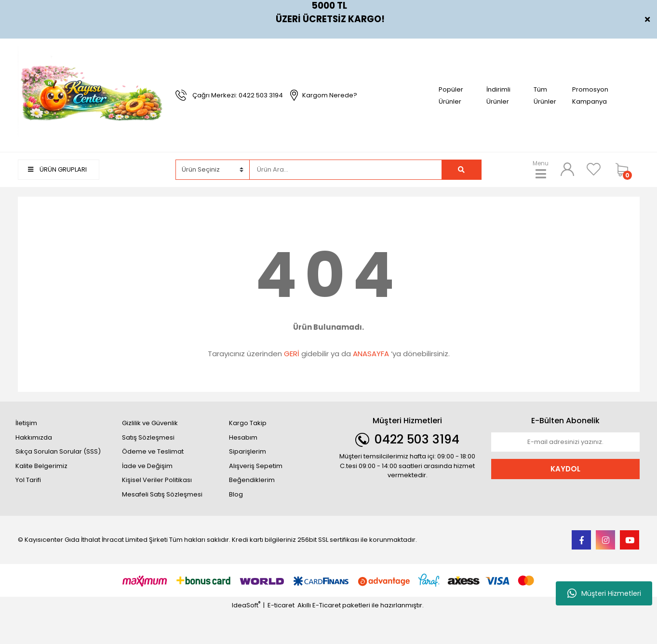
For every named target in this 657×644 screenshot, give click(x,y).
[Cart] (625, 170)
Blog (236, 494)
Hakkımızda (34, 437)
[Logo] (92, 95)
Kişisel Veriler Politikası (157, 480)
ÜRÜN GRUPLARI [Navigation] (57, 169)
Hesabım (243, 437)
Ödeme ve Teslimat (153, 451)
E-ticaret (281, 605)
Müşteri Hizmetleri (604, 593)
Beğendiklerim (252, 480)
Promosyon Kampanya (590, 95)
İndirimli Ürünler (498, 95)
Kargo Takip (248, 423)
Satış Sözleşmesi (148, 437)
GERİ (292, 354)
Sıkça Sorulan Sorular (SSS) (58, 451)
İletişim (26, 423)
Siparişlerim (248, 451)
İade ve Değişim (147, 466)
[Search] (346, 170)
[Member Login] (567, 169)
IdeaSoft (246, 605)
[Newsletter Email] (565, 442)
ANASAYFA (371, 354)
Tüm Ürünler (545, 95)
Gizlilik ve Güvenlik (150, 423)
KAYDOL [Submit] (565, 469)
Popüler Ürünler (451, 95)
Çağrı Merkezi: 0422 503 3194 (238, 95)
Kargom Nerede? (330, 95)
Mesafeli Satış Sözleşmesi (162, 494)
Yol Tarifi (28, 480)
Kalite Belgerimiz (41, 466)
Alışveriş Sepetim (256, 466)
